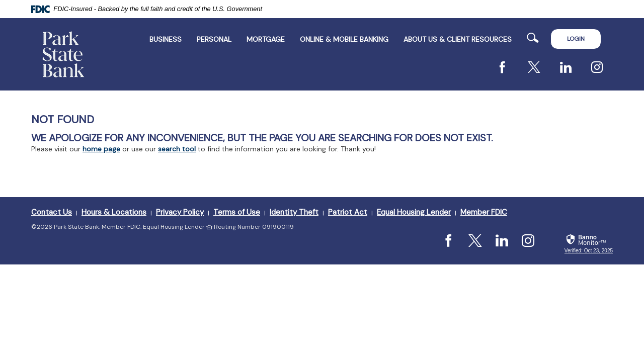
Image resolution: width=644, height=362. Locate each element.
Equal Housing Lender (414, 212)
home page (101, 149)
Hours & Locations (114, 212)
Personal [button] (214, 39)
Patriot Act (348, 212)
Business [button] (166, 39)
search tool (177, 149)
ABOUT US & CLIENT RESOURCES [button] (458, 39)
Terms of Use (237, 212)
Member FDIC (484, 212)
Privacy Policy (180, 212)
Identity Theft (294, 212)
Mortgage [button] (266, 39)
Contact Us (52, 212)
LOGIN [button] (576, 39)
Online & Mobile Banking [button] (344, 39)
